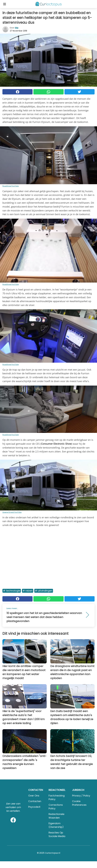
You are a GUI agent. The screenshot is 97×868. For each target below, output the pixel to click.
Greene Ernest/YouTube (12, 512)
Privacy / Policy (81, 796)
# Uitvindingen (44, 591)
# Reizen (28, 591)
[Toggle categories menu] (5, 4)
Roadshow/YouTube (11, 186)
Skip (17, 28)
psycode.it (34, 807)
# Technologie (12, 591)
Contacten (35, 801)
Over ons (34, 796)
